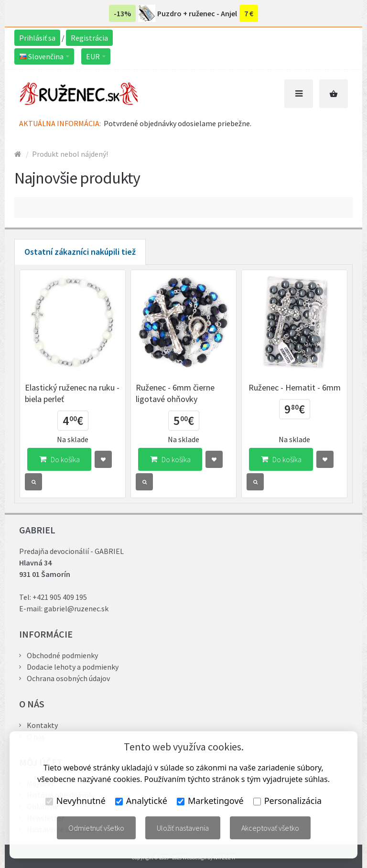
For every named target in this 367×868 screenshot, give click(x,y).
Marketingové (210, 801)
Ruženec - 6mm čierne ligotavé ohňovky (175, 393)
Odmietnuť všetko (96, 828)
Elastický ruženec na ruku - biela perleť (72, 393)
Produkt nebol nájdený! (70, 154)
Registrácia (89, 38)
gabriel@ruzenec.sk (76, 608)
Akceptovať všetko (270, 828)
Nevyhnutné (76, 801)
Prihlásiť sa (37, 38)
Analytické (141, 801)
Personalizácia (287, 801)
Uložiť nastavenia (183, 828)
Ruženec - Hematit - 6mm (295, 387)
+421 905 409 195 (60, 597)
